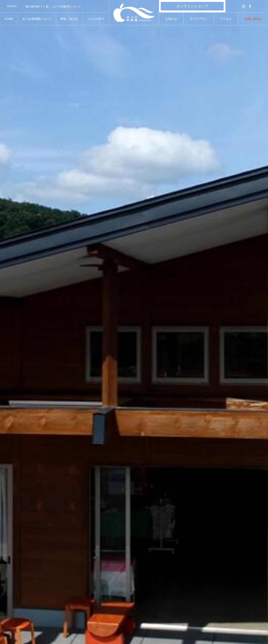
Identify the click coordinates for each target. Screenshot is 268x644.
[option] (54, 6)
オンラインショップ (192, 6)
